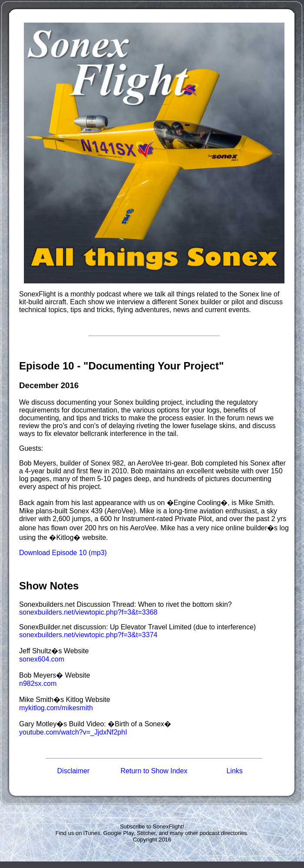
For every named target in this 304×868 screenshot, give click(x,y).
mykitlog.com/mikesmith (56, 708)
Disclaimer (74, 771)
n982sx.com (38, 683)
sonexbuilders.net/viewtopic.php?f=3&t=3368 (88, 612)
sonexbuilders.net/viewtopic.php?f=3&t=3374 (88, 635)
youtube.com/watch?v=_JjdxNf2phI (73, 732)
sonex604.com (42, 659)
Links (234, 771)
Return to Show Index (154, 771)
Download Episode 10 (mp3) (63, 553)
